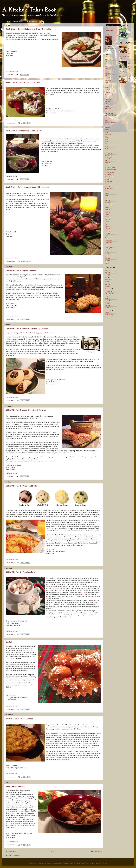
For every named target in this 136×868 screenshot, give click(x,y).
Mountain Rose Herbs (82, 594)
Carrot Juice (109, 94)
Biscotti (108, 73)
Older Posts (96, 851)
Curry (107, 130)
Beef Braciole (129, 78)
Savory (108, 214)
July (107, 275)
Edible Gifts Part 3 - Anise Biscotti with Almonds (26, 410)
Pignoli (107, 196)
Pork (107, 198)
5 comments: (11, 319)
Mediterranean (110, 174)
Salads (107, 207)
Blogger (105, 863)
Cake (107, 87)
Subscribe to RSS (111, 30)
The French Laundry (58, 588)
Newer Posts (11, 851)
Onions (108, 186)
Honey (107, 160)
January (108, 312)
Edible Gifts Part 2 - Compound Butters (22, 486)
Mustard (108, 184)
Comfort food (109, 113)
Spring (107, 224)
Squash (108, 226)
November (109, 289)
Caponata (108, 92)
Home (8, 21)
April (107, 270)
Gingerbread (109, 153)
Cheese (108, 102)
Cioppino (108, 109)
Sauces (108, 212)
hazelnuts (108, 258)
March (107, 282)
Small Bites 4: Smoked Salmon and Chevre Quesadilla (28, 29)
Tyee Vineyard (87, 145)
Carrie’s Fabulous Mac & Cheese (19, 719)
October (108, 272)
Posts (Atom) (17, 855)
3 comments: (11, 562)
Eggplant (108, 134)
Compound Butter (111, 116)
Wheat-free (109, 245)
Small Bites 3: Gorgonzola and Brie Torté (23, 82)
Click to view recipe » (12, 71)
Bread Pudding (110, 78)
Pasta (107, 191)
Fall (107, 139)
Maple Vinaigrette (111, 170)
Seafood (108, 217)
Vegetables (109, 240)
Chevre (108, 104)
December (109, 315)
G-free (107, 149)
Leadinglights (91, 863)
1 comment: (11, 75)
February (108, 310)
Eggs (107, 137)
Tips (107, 236)
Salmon (108, 210)
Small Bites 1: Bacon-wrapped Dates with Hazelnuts (27, 187)
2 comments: (11, 400)
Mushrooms (109, 182)
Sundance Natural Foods (14, 353)
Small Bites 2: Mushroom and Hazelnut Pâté (24, 131)
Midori (107, 179)
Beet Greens (109, 69)
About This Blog (32, 21)
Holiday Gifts (109, 158)
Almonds (108, 57)
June (107, 301)
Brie (107, 83)
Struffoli (9, 642)
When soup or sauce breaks (110, 248)
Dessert (108, 132)
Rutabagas (109, 205)
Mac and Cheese (110, 167)
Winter (107, 251)
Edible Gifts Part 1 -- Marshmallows (20, 572)
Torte (107, 238)
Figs (107, 142)
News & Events (18, 21)
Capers (108, 90)
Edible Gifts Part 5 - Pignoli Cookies (21, 271)
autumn (108, 254)
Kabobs (108, 163)
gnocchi (108, 256)
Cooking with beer (111, 123)
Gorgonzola (109, 156)
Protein (108, 200)
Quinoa (108, 203)
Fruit (107, 146)
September (109, 294)
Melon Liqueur (110, 177)
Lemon (107, 165)
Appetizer (108, 59)
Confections (109, 118)
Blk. (107, 76)
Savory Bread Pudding (15, 787)
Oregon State (109, 189)
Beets (107, 71)
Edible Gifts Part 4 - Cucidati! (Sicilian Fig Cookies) (27, 329)
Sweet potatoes (110, 231)
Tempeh (108, 233)
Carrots (108, 97)
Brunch (108, 85)
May (107, 277)
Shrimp (108, 219)
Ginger (107, 151)
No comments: (11, 123)
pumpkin (108, 261)
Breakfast (108, 80)
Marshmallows (110, 172)
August (108, 296)
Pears (107, 193)
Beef (107, 66)
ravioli (107, 263)
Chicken (108, 106)
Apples (107, 62)
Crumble (108, 127)
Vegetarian (109, 243)
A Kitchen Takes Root (29, 10)
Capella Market (30, 353)
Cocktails (108, 111)
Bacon (107, 64)
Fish (107, 144)
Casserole (108, 99)
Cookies (108, 120)
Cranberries (109, 125)
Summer (108, 228)
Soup (107, 221)
